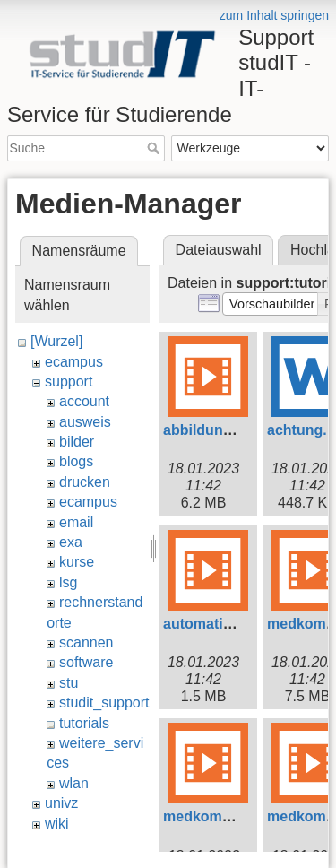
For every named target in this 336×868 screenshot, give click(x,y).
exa (71, 542)
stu (69, 683)
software (86, 662)
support (69, 382)
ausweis (85, 422)
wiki (57, 824)
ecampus (74, 362)
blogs (76, 461)
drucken (85, 482)
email (76, 522)
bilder (77, 442)
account (84, 401)
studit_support (104, 703)
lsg (68, 582)
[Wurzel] (56, 341)
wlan (74, 783)
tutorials (84, 723)
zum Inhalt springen (274, 15)
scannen (86, 642)
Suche (155, 148)
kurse (77, 562)
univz (61, 803)
